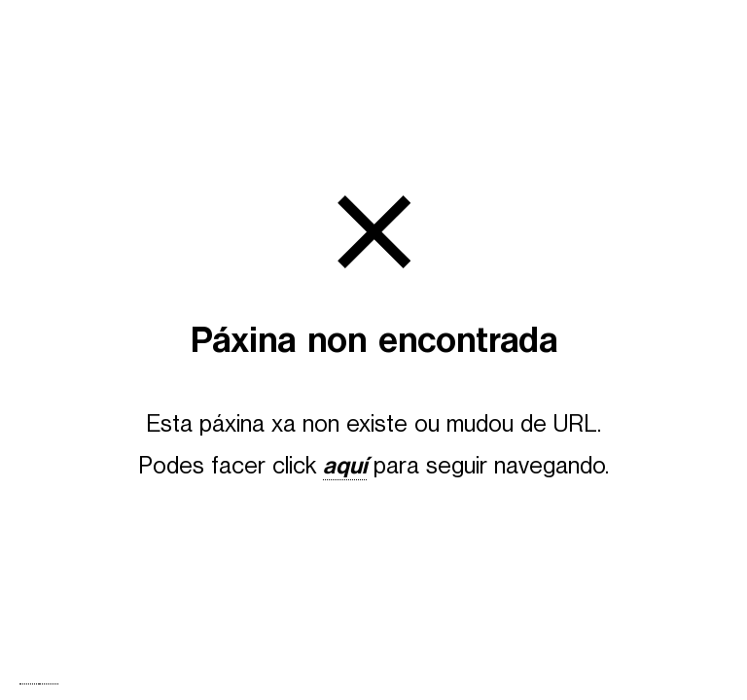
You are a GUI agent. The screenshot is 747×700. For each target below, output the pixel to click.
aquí (345, 466)
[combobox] (29, 684)
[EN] (49, 684)
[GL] (29, 684)
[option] (49, 684)
